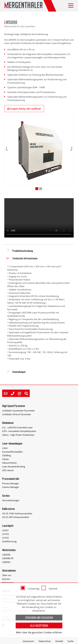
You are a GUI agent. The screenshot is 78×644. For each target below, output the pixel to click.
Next (70, 153)
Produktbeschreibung (23, 251)
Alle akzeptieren (39, 625)
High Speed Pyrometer (14, 406)
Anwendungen (19, 372)
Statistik (53, 589)
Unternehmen (9, 570)
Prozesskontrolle (11, 479)
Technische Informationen (25, 258)
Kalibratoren (8, 509)
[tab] (39, 251)
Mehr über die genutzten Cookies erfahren (39, 632)
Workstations (9, 550)
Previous (9, 153)
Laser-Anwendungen (12, 443)
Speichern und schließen (39, 618)
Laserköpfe (8, 526)
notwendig (34, 589)
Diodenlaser (8, 423)
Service (6, 495)
